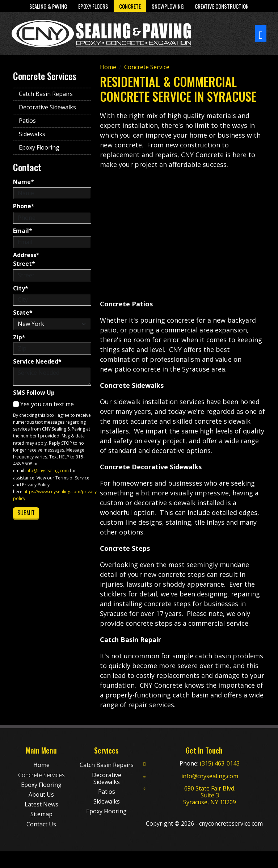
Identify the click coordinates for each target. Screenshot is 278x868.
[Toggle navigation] (261, 33)
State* (23, 313)
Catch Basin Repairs (46, 94)
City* (21, 288)
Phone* (24, 206)
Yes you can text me (43, 404)
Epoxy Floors (93, 6)
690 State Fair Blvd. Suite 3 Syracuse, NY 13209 (210, 795)
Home (41, 765)
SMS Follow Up (34, 393)
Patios (27, 121)
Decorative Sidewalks (47, 107)
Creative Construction (222, 6)
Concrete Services (41, 775)
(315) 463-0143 (220, 763)
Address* (26, 255)
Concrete (130, 6)
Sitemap (41, 814)
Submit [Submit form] (26, 513)
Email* (23, 231)
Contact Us (41, 824)
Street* (24, 264)
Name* (24, 182)
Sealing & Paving (48, 6)
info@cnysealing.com (47, 471)
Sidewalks (32, 134)
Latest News (41, 804)
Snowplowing (168, 6)
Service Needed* (37, 362)
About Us (41, 794)
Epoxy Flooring (39, 147)
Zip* (19, 337)
